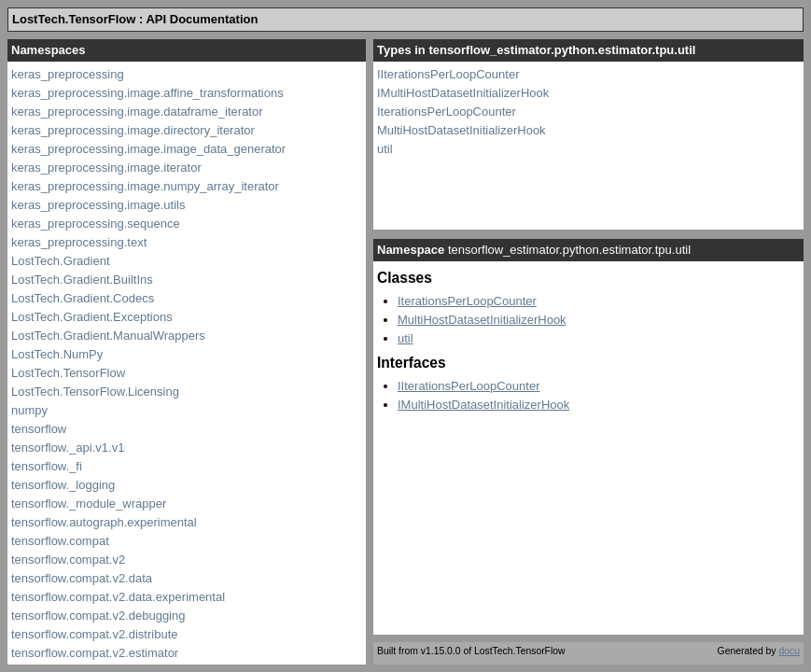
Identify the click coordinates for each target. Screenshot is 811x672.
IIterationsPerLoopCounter (448, 74)
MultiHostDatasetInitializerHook (461, 130)
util (385, 149)
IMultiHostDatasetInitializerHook (463, 93)
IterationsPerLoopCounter (447, 112)
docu (789, 651)
